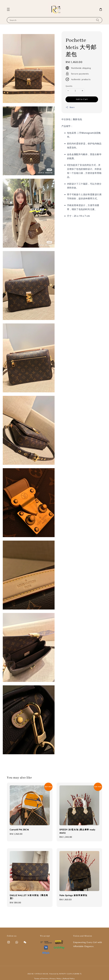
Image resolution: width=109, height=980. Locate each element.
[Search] (98, 20)
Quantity (69, 86)
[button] (8, 9)
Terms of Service (41, 979)
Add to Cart (82, 99)
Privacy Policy (56, 979)
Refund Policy (69, 979)
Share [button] (70, 107)
